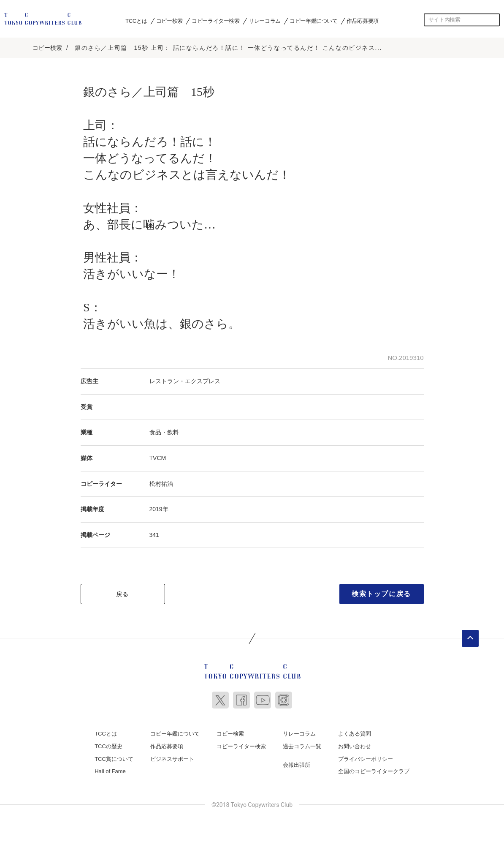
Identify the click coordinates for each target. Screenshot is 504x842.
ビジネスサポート (172, 758)
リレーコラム (265, 21)
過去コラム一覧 (302, 745)
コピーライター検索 (215, 21)
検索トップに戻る (381, 593)
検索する (493, 20)
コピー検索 (169, 21)
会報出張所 (297, 764)
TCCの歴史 (108, 745)
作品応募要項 (363, 21)
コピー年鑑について (313, 21)
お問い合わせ (355, 745)
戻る (123, 593)
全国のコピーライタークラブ (374, 770)
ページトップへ (470, 638)
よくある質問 (355, 733)
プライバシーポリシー (366, 758)
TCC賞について (114, 758)
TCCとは (136, 21)
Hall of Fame (110, 770)
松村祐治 (161, 482)
